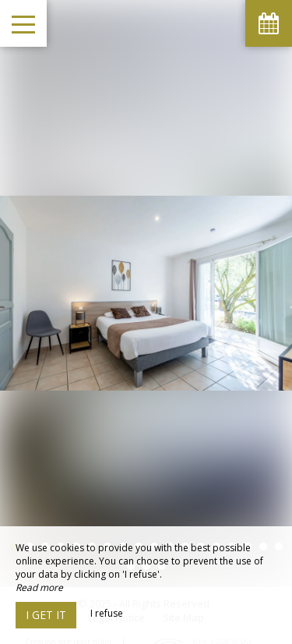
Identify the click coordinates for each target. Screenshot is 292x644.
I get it (46, 615)
